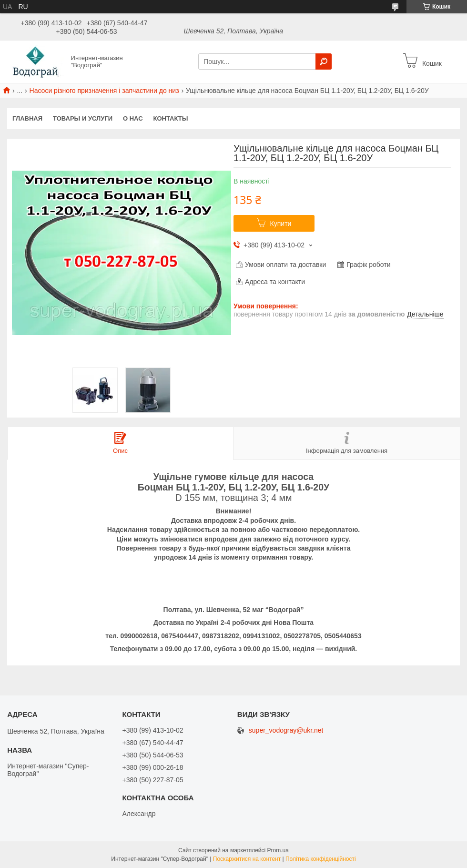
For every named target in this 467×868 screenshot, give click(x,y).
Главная (27, 118)
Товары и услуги (83, 118)
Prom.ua (278, 850)
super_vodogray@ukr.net (286, 730)
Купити (281, 224)
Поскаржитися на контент (247, 859)
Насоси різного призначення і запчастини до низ (104, 91)
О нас (133, 118)
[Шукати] (324, 61)
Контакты (171, 118)
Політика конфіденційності (321, 859)
